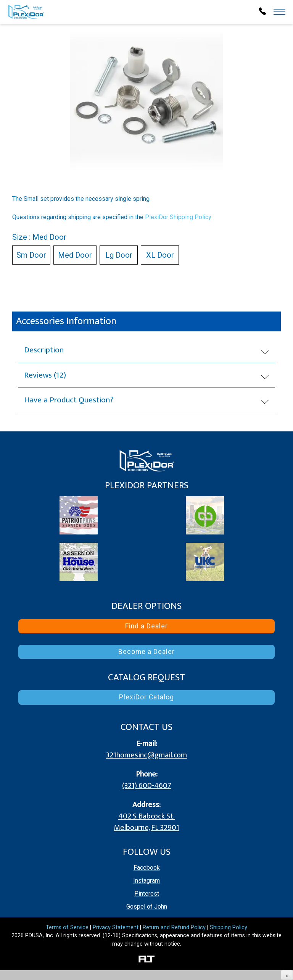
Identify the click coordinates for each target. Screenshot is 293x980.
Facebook (147, 868)
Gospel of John (147, 907)
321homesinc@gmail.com (146, 755)
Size (39, 237)
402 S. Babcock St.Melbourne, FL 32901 (147, 822)
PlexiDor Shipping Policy (178, 217)
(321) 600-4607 (147, 786)
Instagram (146, 881)
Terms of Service (67, 928)
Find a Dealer (146, 626)
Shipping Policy (229, 928)
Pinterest (147, 894)
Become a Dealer (146, 652)
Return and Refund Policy (174, 928)
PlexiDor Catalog (146, 697)
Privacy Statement (116, 928)
